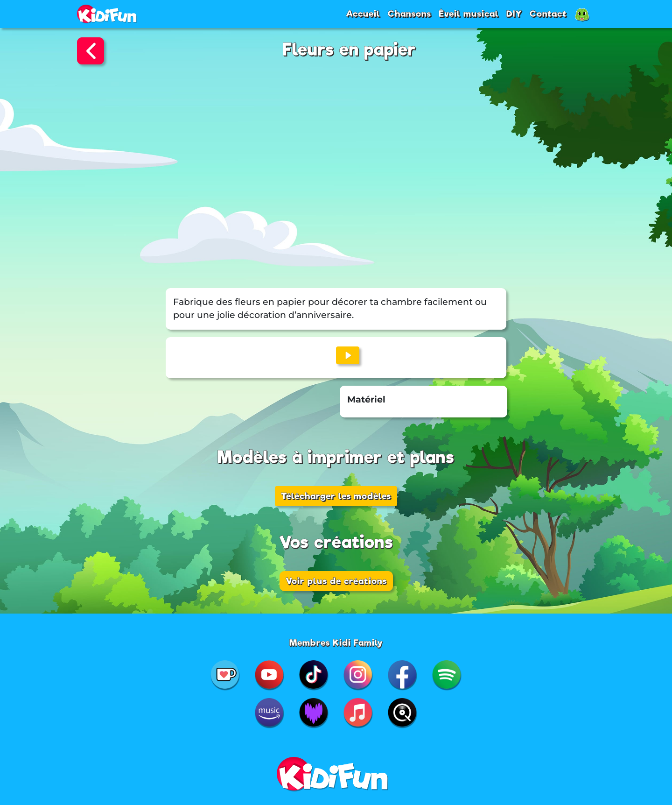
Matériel (366, 399)
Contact (548, 14)
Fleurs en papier (350, 50)
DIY (514, 14)
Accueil (363, 14)
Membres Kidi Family (336, 643)
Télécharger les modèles (336, 496)
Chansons (409, 14)
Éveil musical (469, 14)
